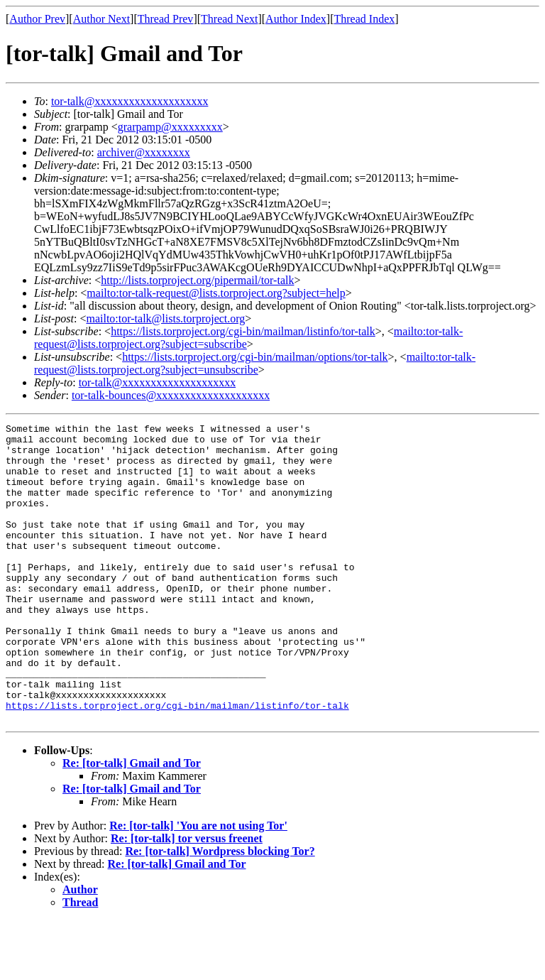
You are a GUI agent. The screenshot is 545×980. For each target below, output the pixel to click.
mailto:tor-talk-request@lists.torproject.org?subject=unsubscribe (255, 363)
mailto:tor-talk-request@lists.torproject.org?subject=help (216, 293)
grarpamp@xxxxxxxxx (170, 127)
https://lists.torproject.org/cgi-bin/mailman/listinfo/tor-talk (243, 331)
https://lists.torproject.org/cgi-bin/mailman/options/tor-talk (255, 357)
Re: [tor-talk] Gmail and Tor (132, 823)
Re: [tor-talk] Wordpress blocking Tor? (220, 911)
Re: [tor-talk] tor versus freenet (187, 898)
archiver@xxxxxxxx (144, 152)
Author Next (101, 19)
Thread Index (365, 19)
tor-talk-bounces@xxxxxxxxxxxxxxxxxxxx (171, 395)
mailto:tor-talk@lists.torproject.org (165, 318)
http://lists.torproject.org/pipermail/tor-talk (197, 280)
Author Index (296, 19)
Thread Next (229, 19)
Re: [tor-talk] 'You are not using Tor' (198, 885)
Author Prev (37, 19)
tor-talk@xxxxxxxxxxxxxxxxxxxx (130, 101)
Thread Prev (166, 19)
